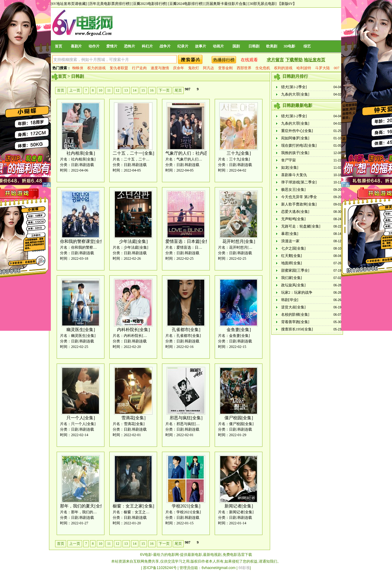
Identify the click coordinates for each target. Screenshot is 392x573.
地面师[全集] (292, 263)
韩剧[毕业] (290, 300)
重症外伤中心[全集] (297, 131)
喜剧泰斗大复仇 (294, 175)
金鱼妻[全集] (239, 330)
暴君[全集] (290, 234)
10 (100, 90)
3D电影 (290, 46)
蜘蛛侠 (78, 68)
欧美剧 (272, 46)
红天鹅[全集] (292, 256)
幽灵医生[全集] (81, 330)
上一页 (75, 90)
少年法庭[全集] (133, 241)
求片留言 (275, 60)
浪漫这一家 (290, 241)
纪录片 (183, 46)
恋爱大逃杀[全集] (295, 212)
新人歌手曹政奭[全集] (299, 204)
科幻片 (147, 46)
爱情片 (112, 46)
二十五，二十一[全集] (133, 153)
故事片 (201, 46)
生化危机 (263, 68)
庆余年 (179, 68)
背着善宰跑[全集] (295, 322)
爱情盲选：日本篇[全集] (188, 241)
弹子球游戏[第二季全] (299, 182)
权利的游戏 (283, 68)
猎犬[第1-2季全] (294, 87)
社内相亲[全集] (81, 153)
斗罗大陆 (322, 68)
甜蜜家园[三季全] (295, 270)
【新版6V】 (287, 4)
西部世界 (244, 68)
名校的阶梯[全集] (295, 315)
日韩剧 (254, 46)
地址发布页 (315, 60)
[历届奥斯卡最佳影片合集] (226, 4)
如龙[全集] (290, 168)
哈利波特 (304, 68)
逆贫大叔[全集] (293, 307)
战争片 (165, 46)
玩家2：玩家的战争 (297, 292)
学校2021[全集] (186, 506)
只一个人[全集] (81, 418)
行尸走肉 (139, 68)
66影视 (244, 568)
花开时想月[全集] (239, 241)
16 (152, 90)
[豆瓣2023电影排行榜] (149, 4)
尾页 (178, 90)
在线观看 (249, 60)
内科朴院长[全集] (133, 330)
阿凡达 (209, 68)
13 (126, 90)
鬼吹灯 (194, 68)
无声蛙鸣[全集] (293, 219)
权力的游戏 (96, 68)
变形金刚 (225, 68)
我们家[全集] (292, 278)
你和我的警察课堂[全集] (83, 241)
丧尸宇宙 (288, 160)
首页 (58, 46)
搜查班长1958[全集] (297, 329)
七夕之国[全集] (293, 248)
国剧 (236, 46)
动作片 (94, 46)
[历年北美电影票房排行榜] (109, 4)
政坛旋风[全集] (293, 285)
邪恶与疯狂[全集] (186, 418)
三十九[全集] (239, 153)
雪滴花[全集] (133, 418)
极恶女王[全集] (293, 190)
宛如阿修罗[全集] (295, 138)
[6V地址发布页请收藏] (69, 4)
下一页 (164, 90)
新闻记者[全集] (239, 506)
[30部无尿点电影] (262, 4)
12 (118, 90)
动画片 (218, 46)
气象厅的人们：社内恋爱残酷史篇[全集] (203, 153)
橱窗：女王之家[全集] (133, 506)
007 (337, 68)
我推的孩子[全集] (295, 153)
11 (109, 90)
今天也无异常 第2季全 (299, 197)
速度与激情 (160, 68)
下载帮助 (294, 60)
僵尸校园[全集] (239, 418)
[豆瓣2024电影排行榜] (186, 4)
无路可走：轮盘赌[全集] (301, 226)
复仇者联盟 (119, 68)
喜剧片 (76, 46)
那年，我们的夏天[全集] (83, 506)
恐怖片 (130, 46)
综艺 (307, 46)
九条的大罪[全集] (295, 94)
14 (135, 90)
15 (143, 90)
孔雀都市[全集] (186, 330)
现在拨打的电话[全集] (299, 145)
